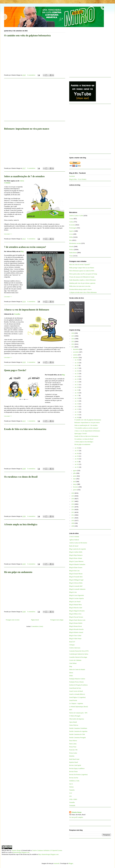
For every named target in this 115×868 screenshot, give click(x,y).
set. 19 (77, 390)
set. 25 (77, 374)
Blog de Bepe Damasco (76, 555)
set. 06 (77, 453)
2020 (73, 493)
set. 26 (77, 371)
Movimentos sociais (75, 243)
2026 (73, 333)
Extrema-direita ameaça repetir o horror (80, 289)
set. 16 (77, 398)
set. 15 (77, 401)
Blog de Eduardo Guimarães (77, 564)
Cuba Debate (73, 663)
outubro (75, 355)
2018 (73, 499)
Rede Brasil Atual (74, 759)
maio (75, 479)
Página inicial (35, 620)
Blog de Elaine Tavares (76, 568)
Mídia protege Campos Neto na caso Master (82, 268)
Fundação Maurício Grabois (77, 679)
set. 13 (77, 406)
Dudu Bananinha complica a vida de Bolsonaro (83, 280)
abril (75, 482)
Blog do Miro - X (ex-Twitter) (78, 179)
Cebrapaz (72, 645)
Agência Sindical (74, 540)
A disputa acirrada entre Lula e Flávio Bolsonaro (83, 292)
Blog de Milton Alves (75, 614)
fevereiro (76, 487)
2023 (73, 341)
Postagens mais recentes (13, 620)
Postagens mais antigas (57, 620)
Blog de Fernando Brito (76, 577)
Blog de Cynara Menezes (76, 561)
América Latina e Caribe (76, 216)
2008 (73, 526)
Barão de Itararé (74, 546)
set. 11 (77, 412)
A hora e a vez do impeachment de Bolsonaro (27, 310)
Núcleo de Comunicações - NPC (78, 713)
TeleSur (71, 787)
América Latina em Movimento (78, 543)
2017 (73, 501)
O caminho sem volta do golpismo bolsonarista (88, 420)
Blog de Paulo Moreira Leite (77, 620)
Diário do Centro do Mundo (77, 670)
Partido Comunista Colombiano (78, 728)
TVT (71, 793)
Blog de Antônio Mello (76, 552)
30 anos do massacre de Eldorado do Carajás (82, 277)
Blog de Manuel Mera (75, 605)
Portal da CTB (73, 750)
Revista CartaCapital (75, 765)
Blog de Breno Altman (76, 558)
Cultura (71, 222)
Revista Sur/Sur (74, 778)
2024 (73, 339)
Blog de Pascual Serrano (76, 617)
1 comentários (31, 421)
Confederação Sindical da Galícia (79, 654)
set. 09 (77, 417)
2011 (73, 518)
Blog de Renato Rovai (75, 626)
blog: (22, 251)
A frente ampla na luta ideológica (21, 524)
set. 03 (77, 462)
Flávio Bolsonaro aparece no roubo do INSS (82, 271)
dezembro (76, 349)
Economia (72, 225)
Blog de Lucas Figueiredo (77, 595)
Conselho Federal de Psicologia (78, 657)
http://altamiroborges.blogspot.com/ (49, 854)
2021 (73, 347)
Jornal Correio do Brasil (76, 691)
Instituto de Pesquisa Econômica (78, 685)
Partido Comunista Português (78, 738)
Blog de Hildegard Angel (76, 580)
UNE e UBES (73, 799)
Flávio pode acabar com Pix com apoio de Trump (83, 274)
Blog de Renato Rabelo (76, 623)
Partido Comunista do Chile (77, 734)
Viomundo (72, 805)
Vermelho (17, 314)
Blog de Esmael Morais (76, 574)
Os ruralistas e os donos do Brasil (21, 477)
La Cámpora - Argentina (76, 703)
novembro (76, 352)
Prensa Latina (73, 753)
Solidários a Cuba (74, 781)
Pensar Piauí (73, 747)
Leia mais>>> (8, 234)
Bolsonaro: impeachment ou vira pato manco (87, 423)
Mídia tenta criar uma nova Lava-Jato (80, 286)
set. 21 (77, 385)
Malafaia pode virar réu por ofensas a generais (82, 283)
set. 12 (77, 409)
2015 (73, 507)
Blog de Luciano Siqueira (76, 598)
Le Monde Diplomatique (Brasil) (79, 707)
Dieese (71, 673)
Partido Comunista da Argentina (78, 731)
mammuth (57, 863)
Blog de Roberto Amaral (76, 632)
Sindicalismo (73, 253)
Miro (71, 240)
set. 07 (77, 451)
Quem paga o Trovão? (15, 370)
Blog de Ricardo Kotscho (76, 629)
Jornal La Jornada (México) (77, 694)
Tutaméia (72, 790)
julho (75, 473)
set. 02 (77, 464)
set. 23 (77, 379)
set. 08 (77, 448)
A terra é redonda (74, 537)
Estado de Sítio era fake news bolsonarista (25, 429)
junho (75, 476)
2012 (73, 515)
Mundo (71, 247)
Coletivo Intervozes (75, 648)
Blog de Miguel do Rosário (77, 611)
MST (71, 710)
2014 (73, 510)
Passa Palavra (73, 741)
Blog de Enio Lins (74, 571)
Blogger (71, 863)
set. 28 (77, 365)
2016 (73, 504)
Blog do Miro (6, 850)
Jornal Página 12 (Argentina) (77, 697)
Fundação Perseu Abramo (76, 682)
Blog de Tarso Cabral (75, 636)
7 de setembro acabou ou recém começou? (25, 247)
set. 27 (77, 368)
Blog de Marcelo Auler (76, 608)
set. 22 (77, 382)
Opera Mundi (73, 722)
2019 (73, 496)
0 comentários (31, 75)
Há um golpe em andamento (18, 572)
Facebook (72, 176)
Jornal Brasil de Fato (75, 688)
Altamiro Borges (77, 812)
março (75, 484)
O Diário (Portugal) (75, 716)
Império (71, 231)
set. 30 (77, 360)
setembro (76, 358)
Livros (71, 234)
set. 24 (77, 376)
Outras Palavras (74, 725)
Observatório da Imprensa (77, 719)
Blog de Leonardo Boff (76, 586)
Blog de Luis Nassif (75, 602)
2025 (73, 336)
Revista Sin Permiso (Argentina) (78, 775)
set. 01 (77, 467)
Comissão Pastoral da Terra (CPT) (79, 651)
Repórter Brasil (74, 762)
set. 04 (77, 459)
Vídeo (71, 256)
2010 (73, 521)
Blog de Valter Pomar (75, 639)
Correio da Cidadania (75, 660)
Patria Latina (73, 744)
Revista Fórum (73, 772)
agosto (75, 471)
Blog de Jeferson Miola (76, 583)
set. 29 (77, 363)
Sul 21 (71, 784)
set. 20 (77, 387)
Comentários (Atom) (37, 626)
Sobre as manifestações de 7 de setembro (24, 176)
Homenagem (73, 228)
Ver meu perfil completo (76, 817)
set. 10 (77, 415)
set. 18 (77, 393)
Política (71, 250)
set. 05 (77, 456)
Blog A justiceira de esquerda (78, 549)
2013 (73, 512)
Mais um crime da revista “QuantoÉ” (80, 265)
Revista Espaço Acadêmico (77, 768)
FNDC (71, 676)
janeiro (75, 490)
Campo (71, 219)
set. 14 (77, 404)
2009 (73, 523)
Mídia (71, 237)
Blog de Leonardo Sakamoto (77, 589)
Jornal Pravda (73, 700)
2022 (73, 344)
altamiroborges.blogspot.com (21, 852)
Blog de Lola (73, 592)
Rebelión (72, 756)
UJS (70, 796)
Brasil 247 (72, 642)
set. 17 (77, 395)
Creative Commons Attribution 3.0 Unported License (47, 850)
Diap (71, 666)
